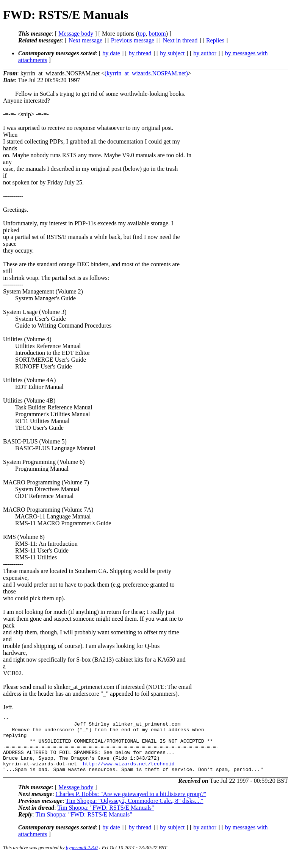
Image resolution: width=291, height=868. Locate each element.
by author (205, 53)
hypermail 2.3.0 (82, 859)
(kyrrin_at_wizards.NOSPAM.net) (146, 73)
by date (111, 53)
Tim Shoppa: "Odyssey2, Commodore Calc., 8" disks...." (134, 812)
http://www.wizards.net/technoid (129, 774)
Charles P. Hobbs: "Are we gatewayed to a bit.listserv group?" (131, 805)
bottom (157, 34)
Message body (76, 34)
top (142, 34)
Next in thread (180, 40)
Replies (215, 40)
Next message (85, 40)
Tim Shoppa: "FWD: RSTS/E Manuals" (106, 819)
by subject (172, 53)
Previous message (133, 40)
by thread (140, 53)
